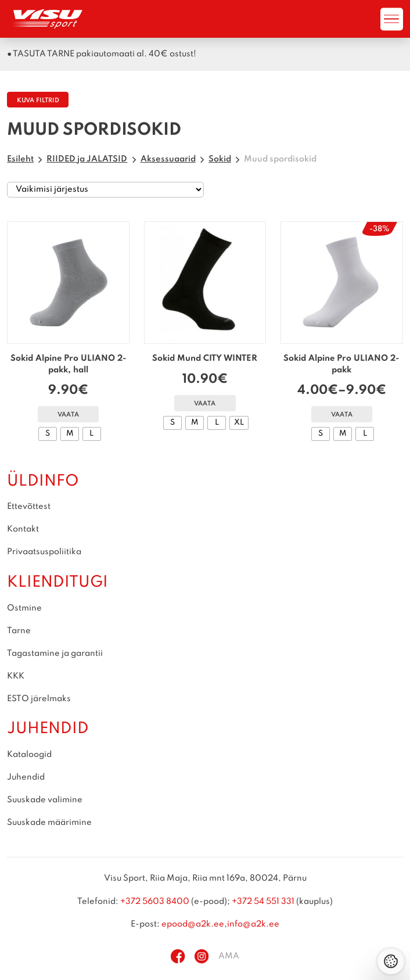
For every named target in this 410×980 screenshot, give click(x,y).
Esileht (20, 159)
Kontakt (23, 529)
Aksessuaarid (168, 159)
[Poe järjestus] (105, 190)
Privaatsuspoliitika (44, 552)
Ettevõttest (29, 507)
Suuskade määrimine (49, 823)
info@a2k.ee (253, 924)
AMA (229, 956)
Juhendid (26, 777)
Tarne (19, 631)
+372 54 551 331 (263, 902)
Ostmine (24, 608)
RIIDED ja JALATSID (87, 159)
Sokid (220, 159)
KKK (16, 676)
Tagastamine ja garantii (55, 654)
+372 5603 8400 (155, 902)
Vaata (68, 415)
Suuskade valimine (45, 800)
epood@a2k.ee (193, 924)
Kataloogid (29, 755)
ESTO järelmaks (39, 699)
